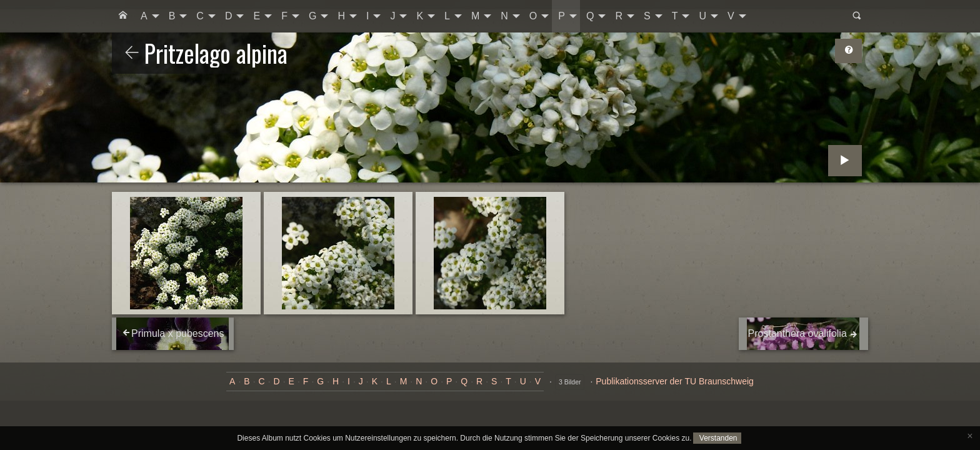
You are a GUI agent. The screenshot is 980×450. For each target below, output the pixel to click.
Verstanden (717, 438)
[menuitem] (123, 16)
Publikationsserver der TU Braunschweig (675, 381)
